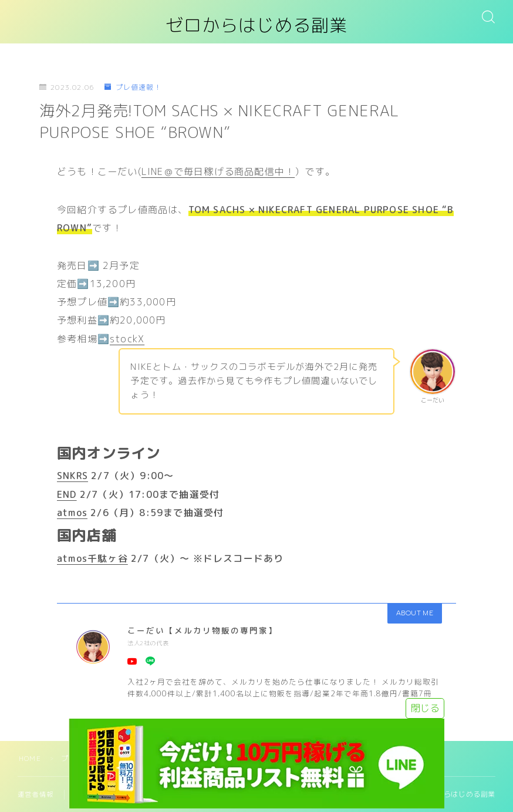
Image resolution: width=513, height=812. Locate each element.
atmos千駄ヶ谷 (92, 558)
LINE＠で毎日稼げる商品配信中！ (218, 171)
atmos (72, 513)
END (67, 494)
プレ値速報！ (133, 87)
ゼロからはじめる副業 (256, 26)
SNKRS (72, 476)
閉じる (425, 708)
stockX (127, 339)
